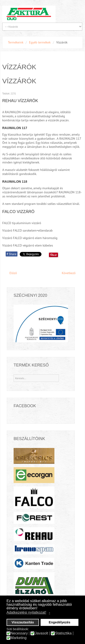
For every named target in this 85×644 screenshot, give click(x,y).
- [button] (50, 612)
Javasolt (41, 633)
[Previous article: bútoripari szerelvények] (11, 273)
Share (12, 254)
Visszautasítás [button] (23, 622)
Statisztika (63, 633)
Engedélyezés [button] (59, 622)
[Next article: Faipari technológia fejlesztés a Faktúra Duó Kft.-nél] (71, 273)
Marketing (19, 638)
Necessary (19, 633)
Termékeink (16, 42)
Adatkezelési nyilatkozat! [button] (26, 612)
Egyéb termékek (40, 42)
